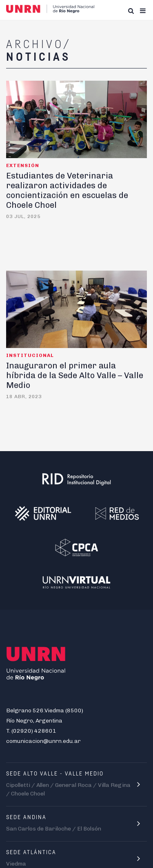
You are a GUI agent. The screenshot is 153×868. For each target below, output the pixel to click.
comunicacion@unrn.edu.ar (43, 741)
